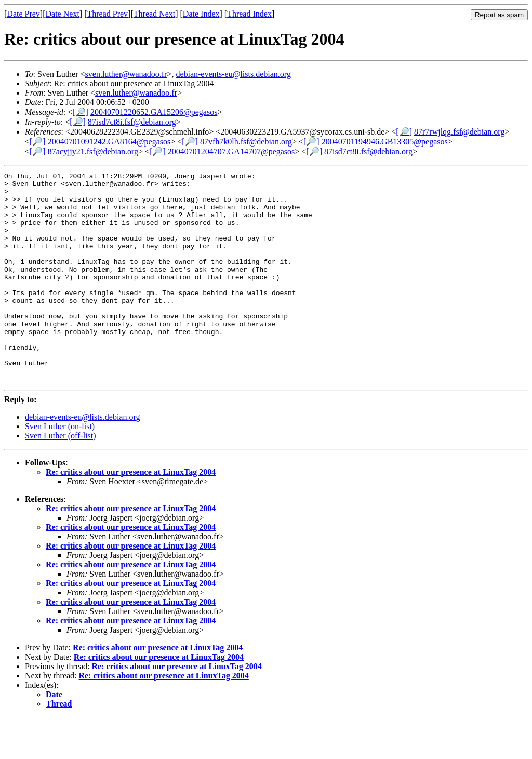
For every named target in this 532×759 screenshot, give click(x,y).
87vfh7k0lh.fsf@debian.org (246, 142)
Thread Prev (107, 14)
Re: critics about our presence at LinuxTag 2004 (131, 514)
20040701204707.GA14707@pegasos (231, 151)
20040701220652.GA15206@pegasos (154, 112)
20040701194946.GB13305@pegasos (385, 142)
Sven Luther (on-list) (60, 468)
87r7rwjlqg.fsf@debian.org (459, 132)
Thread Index (249, 14)
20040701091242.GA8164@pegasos (109, 142)
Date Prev (23, 14)
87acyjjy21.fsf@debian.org (93, 151)
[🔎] (80, 112)
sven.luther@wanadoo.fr (126, 74)
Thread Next (154, 14)
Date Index (201, 14)
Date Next (63, 14)
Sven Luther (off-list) (61, 478)
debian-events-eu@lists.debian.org (233, 74)
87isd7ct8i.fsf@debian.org (132, 122)
